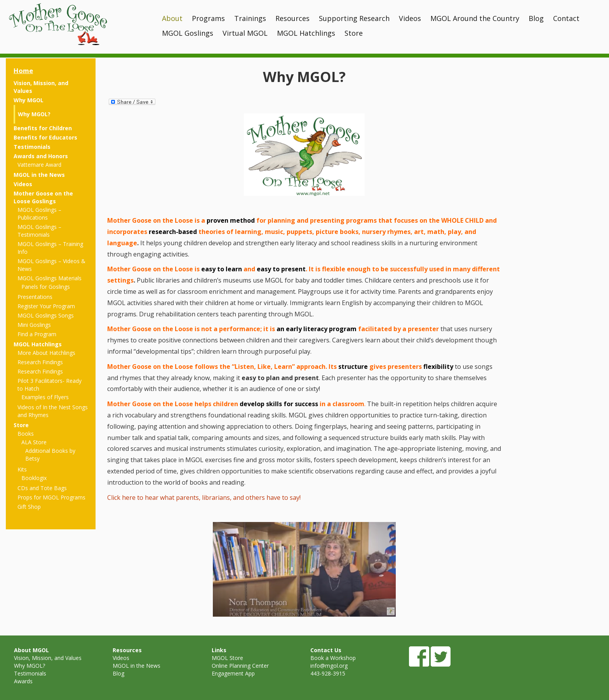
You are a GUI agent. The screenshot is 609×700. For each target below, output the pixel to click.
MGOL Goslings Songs (46, 315)
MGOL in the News (39, 175)
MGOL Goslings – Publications (39, 214)
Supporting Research (354, 18)
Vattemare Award (39, 165)
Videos (410, 18)
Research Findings (40, 362)
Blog (536, 18)
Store (354, 33)
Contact (566, 18)
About (172, 18)
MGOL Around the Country (475, 18)
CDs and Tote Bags (42, 488)
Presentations (35, 297)
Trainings (250, 18)
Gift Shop (29, 507)
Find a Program (37, 334)
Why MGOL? (34, 114)
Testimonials (32, 147)
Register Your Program (46, 306)
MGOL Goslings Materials (50, 278)
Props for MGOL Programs (51, 497)
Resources (292, 18)
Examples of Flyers (45, 397)
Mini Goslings (34, 325)
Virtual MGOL (245, 33)
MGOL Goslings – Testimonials (39, 231)
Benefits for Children (43, 128)
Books (26, 434)
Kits (22, 469)
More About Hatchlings (46, 353)
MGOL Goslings (188, 33)
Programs (208, 18)
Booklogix (34, 478)
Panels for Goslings (46, 287)
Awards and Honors (41, 156)
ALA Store (34, 442)
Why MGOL (29, 100)
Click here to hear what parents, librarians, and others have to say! (204, 498)
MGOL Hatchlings (306, 33)
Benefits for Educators (45, 137)
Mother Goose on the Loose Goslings (43, 197)
